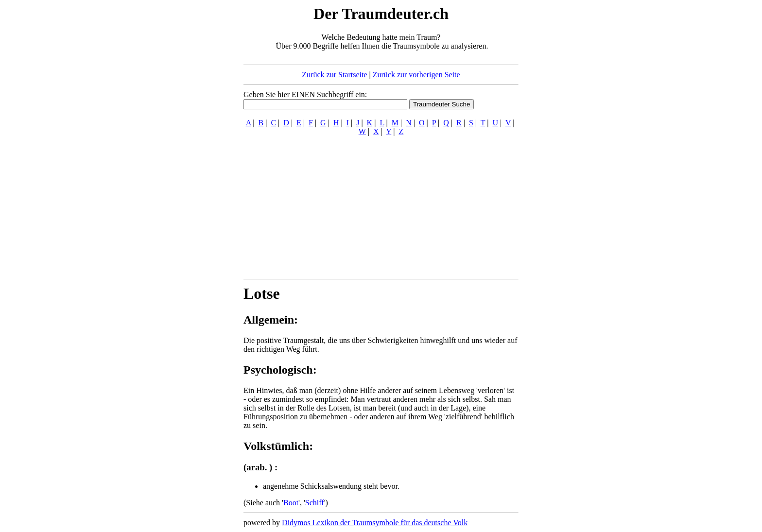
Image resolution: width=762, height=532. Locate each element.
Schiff (315, 503)
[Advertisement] (184, 150)
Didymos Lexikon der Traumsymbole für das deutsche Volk (375, 523)
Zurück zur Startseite (334, 75)
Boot (291, 503)
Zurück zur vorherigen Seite (416, 75)
